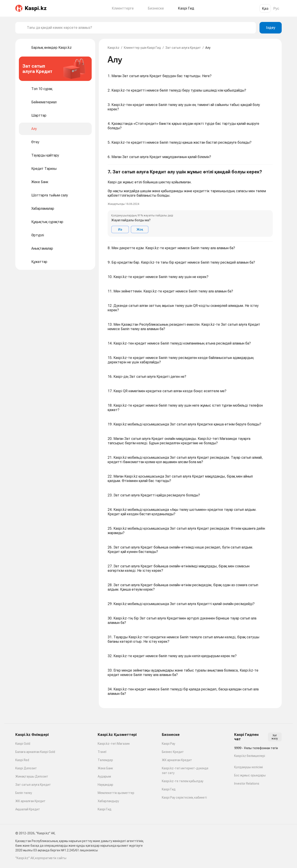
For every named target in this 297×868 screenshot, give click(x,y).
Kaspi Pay (168, 744)
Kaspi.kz (114, 48)
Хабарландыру (108, 801)
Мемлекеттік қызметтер (116, 793)
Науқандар (105, 785)
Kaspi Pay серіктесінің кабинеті (184, 797)
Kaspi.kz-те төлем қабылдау (183, 781)
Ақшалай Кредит (28, 809)
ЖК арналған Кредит (30, 801)
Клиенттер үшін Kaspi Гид (142, 48)
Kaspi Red (22, 760)
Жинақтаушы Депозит (32, 776)
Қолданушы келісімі (248, 767)
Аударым (104, 776)
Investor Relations (247, 784)
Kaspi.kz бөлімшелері (250, 756)
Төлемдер (105, 760)
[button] (190, 203)
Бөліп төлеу (24, 793)
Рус (276, 8)
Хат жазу (275, 737)
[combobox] (140, 28)
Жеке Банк (105, 768)
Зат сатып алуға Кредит (183, 48)
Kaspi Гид (105, 809)
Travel (102, 752)
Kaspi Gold (23, 744)
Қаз (265, 8)
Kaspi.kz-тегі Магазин (114, 744)
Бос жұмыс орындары (250, 775)
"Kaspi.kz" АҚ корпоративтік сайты (41, 858)
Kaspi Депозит (26, 768)
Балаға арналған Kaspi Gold (35, 752)
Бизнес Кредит (173, 752)
